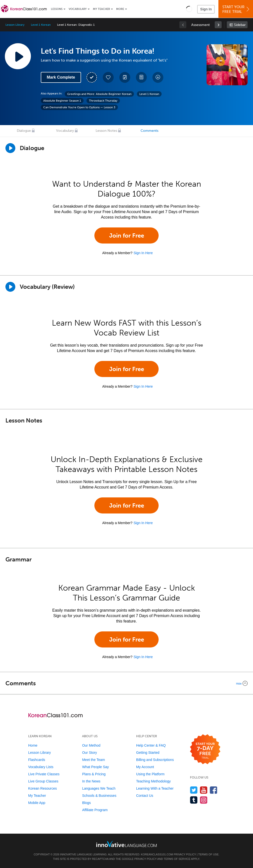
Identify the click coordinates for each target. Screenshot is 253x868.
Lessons (57, 9)
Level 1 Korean (41, 25)
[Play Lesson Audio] (18, 56)
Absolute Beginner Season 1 (62, 101)
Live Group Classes (43, 781)
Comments (149, 131)
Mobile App (37, 803)
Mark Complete (61, 77)
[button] (189, 9)
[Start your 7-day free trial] (205, 749)
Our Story (89, 753)
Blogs (86, 803)
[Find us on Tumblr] (194, 800)
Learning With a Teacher (155, 788)
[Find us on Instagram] (204, 800)
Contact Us (145, 796)
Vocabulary (78, 9)
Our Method (91, 745)
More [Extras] (120, 9)
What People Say (95, 767)
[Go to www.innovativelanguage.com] (126, 844)
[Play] (10, 287)
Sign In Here (143, 253)
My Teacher (101, 9)
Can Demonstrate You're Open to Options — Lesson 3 (79, 107)
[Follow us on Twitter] (194, 790)
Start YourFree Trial (236, 9)
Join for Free (127, 235)
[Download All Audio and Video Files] (158, 77)
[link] (218, 25)
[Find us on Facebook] (214, 790)
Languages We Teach (99, 788)
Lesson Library (15, 25)
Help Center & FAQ (151, 745)
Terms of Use (208, 854)
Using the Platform (150, 774)
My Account (145, 767)
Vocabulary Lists (41, 767)
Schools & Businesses (99, 796)
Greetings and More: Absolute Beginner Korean (99, 94)
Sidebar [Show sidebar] (240, 25)
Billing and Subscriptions (155, 760)
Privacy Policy (185, 854)
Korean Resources (42, 788)
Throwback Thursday (103, 101)
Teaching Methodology (153, 781)
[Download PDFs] (141, 77)
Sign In (206, 9)
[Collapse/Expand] (126, 683)
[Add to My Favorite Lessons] (108, 77)
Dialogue (24, 131)
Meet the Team (93, 760)
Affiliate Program (95, 810)
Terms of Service (177, 859)
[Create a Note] (125, 77)
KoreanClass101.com (157, 854)
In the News (91, 781)
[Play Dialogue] (10, 148)
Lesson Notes (106, 131)
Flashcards (37, 760)
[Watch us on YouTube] (204, 790)
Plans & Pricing (94, 774)
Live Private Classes (44, 774)
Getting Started (148, 753)
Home (33, 745)
